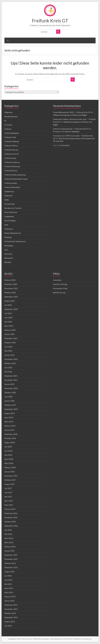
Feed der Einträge (60, 284)
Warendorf (9, 258)
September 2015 (11, 567)
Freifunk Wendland (12, 187)
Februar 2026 (10, 280)
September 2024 (11, 309)
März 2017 (9, 505)
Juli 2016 (8, 530)
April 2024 (9, 326)
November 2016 (11, 517)
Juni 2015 (8, 580)
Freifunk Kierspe (11, 150)
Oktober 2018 (10, 438)
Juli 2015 (8, 576)
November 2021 (11, 380)
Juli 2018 (8, 447)
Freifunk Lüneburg (12, 162)
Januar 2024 (9, 334)
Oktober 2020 (10, 392)
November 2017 (11, 476)
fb (5, 121)
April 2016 (9, 538)
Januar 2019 (9, 430)
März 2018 (9, 463)
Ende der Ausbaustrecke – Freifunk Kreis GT (71, 129)
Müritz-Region (10, 221)
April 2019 (9, 417)
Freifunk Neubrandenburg (15, 175)
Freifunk (8, 129)
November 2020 (11, 388)
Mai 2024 (8, 322)
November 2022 (11, 359)
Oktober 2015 (10, 563)
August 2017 (10, 484)
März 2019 (9, 422)
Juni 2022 (8, 367)
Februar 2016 (10, 547)
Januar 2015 (9, 601)
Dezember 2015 (11, 555)
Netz (6, 225)
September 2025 (11, 297)
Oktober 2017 (10, 480)
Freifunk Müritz (11, 171)
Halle (7, 200)
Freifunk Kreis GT (50, 21)
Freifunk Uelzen (11, 183)
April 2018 (9, 459)
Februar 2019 (10, 426)
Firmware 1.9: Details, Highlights (66, 132)
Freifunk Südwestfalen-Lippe (16, 179)
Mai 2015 (8, 584)
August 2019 (10, 413)
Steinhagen (9, 246)
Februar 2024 (10, 330)
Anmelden (57, 280)
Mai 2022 (8, 372)
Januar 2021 (9, 384)
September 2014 (11, 617)
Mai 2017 (8, 497)
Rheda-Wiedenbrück (13, 233)
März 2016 (9, 542)
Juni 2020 (8, 397)
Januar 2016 (9, 551)
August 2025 (10, 301)
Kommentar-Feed (60, 288)
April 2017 (9, 501)
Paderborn (9, 229)
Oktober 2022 (10, 363)
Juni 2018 (8, 451)
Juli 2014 (8, 626)
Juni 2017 (8, 492)
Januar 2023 (9, 355)
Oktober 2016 (10, 522)
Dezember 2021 (11, 376)
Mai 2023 (8, 351)
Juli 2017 (8, 488)
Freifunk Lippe (10, 158)
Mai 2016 (8, 534)
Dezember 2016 (11, 513)
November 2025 (11, 288)
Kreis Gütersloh (11, 212)
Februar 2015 (10, 597)
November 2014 (11, 609)
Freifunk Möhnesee (12, 166)
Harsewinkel (10, 204)
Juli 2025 (8, 305)
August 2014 (10, 622)
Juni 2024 (8, 318)
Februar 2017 (10, 509)
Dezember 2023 (11, 338)
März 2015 (9, 592)
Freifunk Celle (10, 137)
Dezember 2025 (11, 284)
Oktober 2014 (10, 613)
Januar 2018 (9, 472)
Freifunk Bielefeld (12, 133)
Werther (8, 262)
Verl (6, 250)
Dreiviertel (65, 145)
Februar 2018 (10, 467)
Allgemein (9, 112)
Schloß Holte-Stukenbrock (15, 241)
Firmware (8, 125)
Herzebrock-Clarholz (13, 208)
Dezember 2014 (11, 605)
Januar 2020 (9, 401)
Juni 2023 (8, 347)
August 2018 (10, 442)
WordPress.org (59, 293)
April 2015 (9, 588)
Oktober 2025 (10, 293)
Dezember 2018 (11, 434)
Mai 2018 (8, 455)
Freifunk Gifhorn (11, 146)
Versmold (8, 254)
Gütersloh (8, 196)
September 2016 (11, 526)
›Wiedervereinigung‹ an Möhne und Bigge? (70, 115)
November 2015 (11, 559)
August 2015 (10, 572)
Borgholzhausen (11, 116)
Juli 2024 (8, 313)
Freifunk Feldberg (12, 141)
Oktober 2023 (10, 342)
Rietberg (8, 237)
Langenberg (9, 216)
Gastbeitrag (9, 191)
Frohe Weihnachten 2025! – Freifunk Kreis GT (72, 112)
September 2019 (11, 409)
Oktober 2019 (10, 405)
